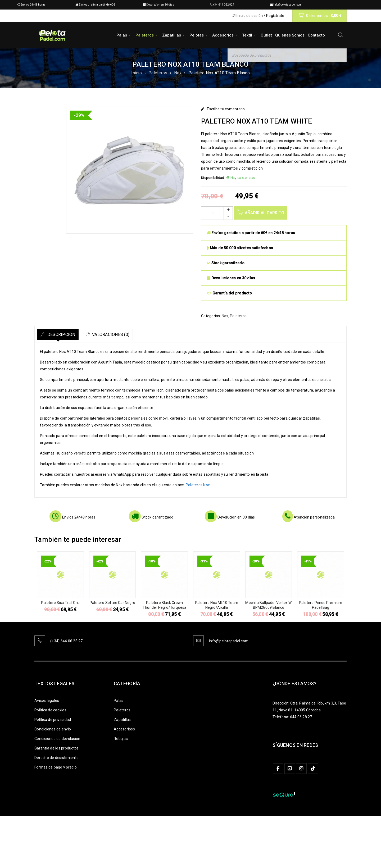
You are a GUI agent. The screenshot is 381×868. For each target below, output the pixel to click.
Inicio (137, 73)
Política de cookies (50, 710)
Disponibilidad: (213, 178)
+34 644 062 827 (224, 5)
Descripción (66, 335)
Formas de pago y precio (56, 767)
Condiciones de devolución (57, 739)
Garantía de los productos (56, 748)
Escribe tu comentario (226, 109)
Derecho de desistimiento (56, 758)
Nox (178, 73)
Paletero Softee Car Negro (112, 603)
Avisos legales (47, 701)
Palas (119, 701)
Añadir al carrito (266, 213)
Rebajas (121, 739)
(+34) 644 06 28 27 (67, 641)
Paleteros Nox (198, 485)
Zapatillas (122, 720)
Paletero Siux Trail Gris (60, 603)
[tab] (63, 334)
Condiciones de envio (53, 729)
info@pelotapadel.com (287, 5)
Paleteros (158, 73)
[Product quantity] (217, 213)
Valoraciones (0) (125, 335)
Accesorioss (124, 729)
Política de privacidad (53, 720)
